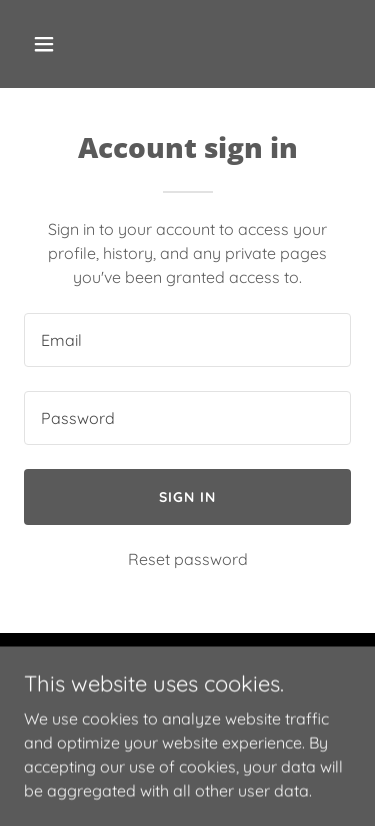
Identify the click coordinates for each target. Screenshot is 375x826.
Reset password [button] (188, 559)
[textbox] (187, 340)
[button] (61, 44)
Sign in (187, 497)
